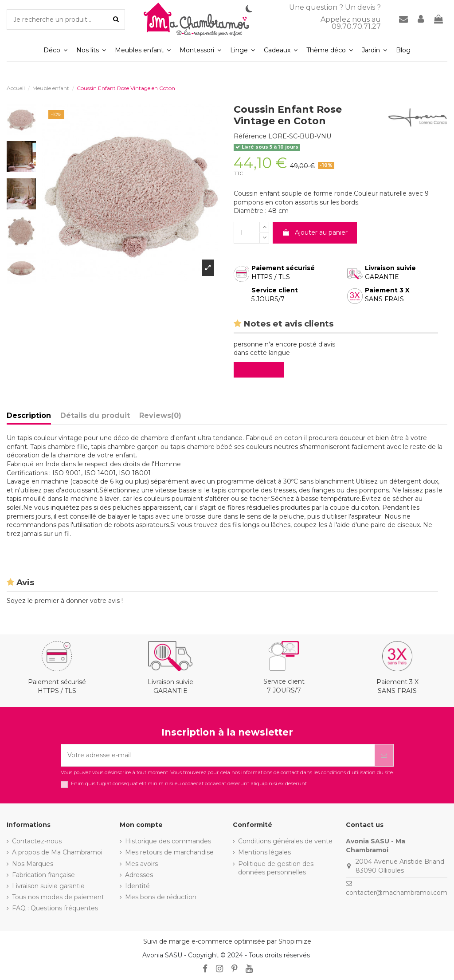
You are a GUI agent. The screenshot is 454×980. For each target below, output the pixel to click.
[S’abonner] (384, 755)
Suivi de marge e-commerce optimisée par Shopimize (227, 941)
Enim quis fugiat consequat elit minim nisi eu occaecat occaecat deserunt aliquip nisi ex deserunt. (189, 784)
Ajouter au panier (315, 232)
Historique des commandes (168, 841)
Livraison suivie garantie (48, 886)
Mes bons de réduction (161, 897)
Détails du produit (95, 415)
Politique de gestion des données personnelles (276, 868)
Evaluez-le (261, 370)
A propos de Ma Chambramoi (57, 852)
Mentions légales (264, 852)
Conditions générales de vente (285, 841)
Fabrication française (43, 875)
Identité (137, 886)
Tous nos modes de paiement (58, 897)
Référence (250, 136)
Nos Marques (33, 864)
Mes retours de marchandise (169, 852)
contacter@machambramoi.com (397, 893)
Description (29, 415)
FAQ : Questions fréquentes (55, 908)
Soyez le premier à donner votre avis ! (65, 601)
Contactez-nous (37, 841)
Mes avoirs (141, 864)
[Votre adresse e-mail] (218, 755)
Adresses (139, 875)
